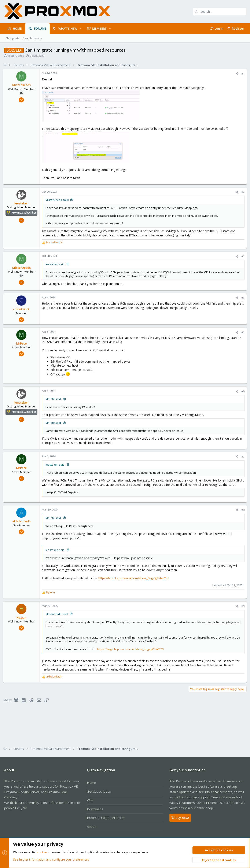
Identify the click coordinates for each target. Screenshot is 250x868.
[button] (80, 29)
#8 (242, 514)
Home (91, 782)
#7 (242, 457)
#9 (242, 610)
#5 (242, 332)
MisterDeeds (16, 56)
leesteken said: (56, 264)
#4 (242, 298)
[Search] (219, 12)
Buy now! (180, 818)
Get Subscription (99, 791)
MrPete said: (54, 399)
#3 (242, 256)
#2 (242, 192)
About (91, 827)
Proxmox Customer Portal (106, 818)
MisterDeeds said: (58, 200)
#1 (242, 74)
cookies (42, 852)
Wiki (90, 800)
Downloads (95, 809)
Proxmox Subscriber (25, 213)
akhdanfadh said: (58, 618)
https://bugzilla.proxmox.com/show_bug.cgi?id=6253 (135, 582)
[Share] (236, 74)
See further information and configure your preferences (51, 859)
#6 (242, 391)
